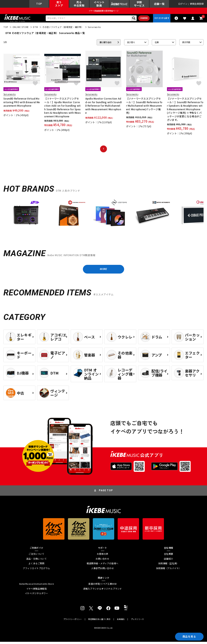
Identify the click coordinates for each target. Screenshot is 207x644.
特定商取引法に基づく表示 (99, 621)
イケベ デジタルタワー (36, 596)
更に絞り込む (106, 44)
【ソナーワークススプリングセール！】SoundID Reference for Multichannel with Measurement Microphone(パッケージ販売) (144, 107)
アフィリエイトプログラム (36, 570)
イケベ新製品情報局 (36, 591)
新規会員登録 (197, 4)
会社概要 (168, 556)
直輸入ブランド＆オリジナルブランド (103, 591)
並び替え (131, 44)
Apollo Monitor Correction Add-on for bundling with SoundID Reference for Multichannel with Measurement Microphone (104, 107)
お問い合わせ (102, 561)
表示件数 (186, 44)
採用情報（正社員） (168, 566)
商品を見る (188, 636)
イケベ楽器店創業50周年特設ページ (103, 11)
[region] (103, 217)
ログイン (183, 4)
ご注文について (36, 556)
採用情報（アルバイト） (168, 570)
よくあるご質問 (36, 566)
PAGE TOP (106, 492)
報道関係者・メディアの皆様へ (102, 566)
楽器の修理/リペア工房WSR (102, 586)
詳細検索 (142, 19)
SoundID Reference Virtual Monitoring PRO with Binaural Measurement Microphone (22, 103)
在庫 (157, 44)
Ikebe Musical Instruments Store (36, 586)
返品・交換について (36, 561)
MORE (103, 271)
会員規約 (121, 621)
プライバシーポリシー (73, 621)
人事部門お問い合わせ (102, 570)
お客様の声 (102, 556)
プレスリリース (137, 621)
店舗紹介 (168, 561)
